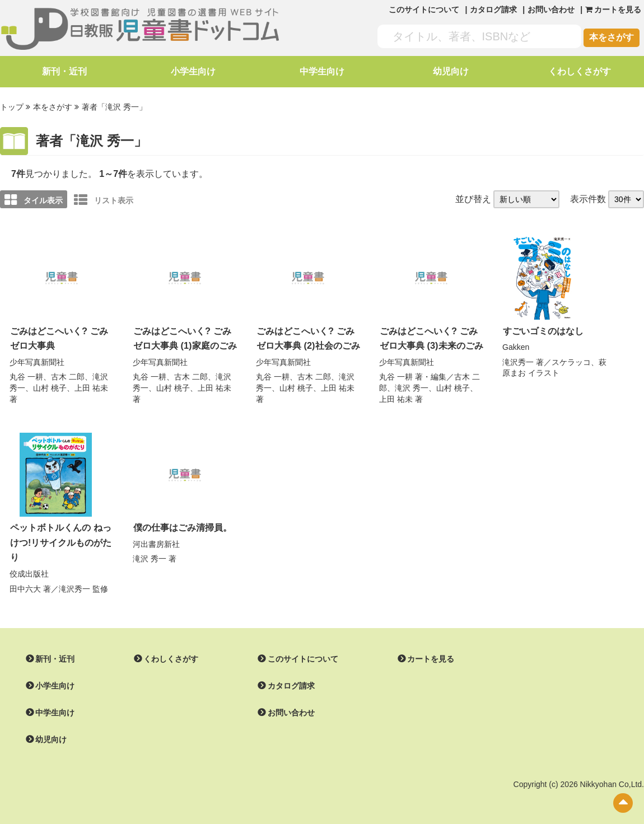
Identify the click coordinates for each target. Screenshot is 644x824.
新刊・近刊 (64, 71)
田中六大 (25, 586)
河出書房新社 (156, 542)
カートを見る (431, 656)
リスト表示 (104, 199)
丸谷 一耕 (26, 375)
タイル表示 (34, 199)
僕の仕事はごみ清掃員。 (183, 525)
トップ (12, 107)
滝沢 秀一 (412, 386)
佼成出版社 (29, 570)
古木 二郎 (68, 375)
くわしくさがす (580, 71)
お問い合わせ (551, 10)
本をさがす (612, 37)
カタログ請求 (493, 10)
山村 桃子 (50, 386)
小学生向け (193, 71)
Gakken (516, 346)
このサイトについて (424, 10)
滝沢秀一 (518, 361)
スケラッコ (571, 361)
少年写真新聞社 (37, 360)
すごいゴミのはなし (543, 330)
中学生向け (322, 71)
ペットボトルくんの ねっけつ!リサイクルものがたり (61, 540)
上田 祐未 (91, 386)
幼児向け (451, 71)
